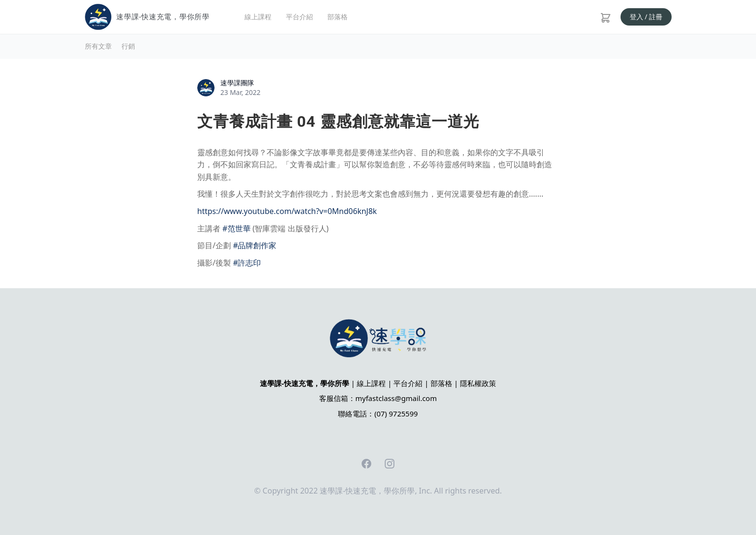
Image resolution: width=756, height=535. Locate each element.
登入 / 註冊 (646, 17)
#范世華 (236, 228)
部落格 (337, 17)
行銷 (128, 46)
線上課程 (258, 17)
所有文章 (98, 46)
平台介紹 (299, 17)
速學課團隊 (237, 83)
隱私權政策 (478, 383)
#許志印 (247, 263)
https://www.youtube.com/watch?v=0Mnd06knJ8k (287, 211)
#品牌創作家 (255, 245)
